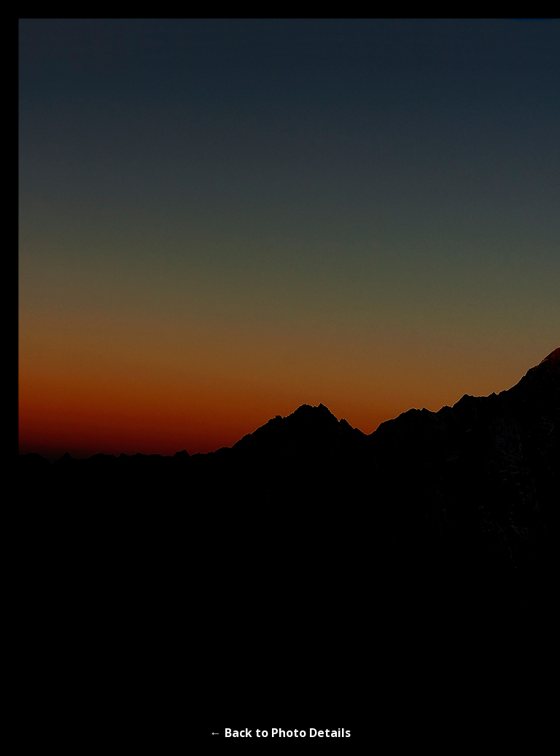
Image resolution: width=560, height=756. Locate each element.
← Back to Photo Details (280, 733)
